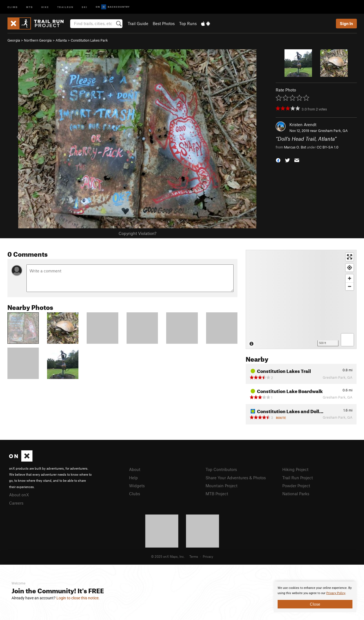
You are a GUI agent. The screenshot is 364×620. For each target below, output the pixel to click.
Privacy (208, 556)
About (135, 469)
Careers (16, 503)
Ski (85, 7)
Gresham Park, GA (333, 131)
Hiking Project (295, 469)
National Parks (296, 494)
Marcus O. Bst (295, 147)
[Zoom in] (350, 278)
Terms (194, 556)
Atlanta (61, 40)
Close (315, 604)
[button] (278, 160)
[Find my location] (350, 268)
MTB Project (217, 494)
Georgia (14, 40)
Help (133, 478)
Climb (13, 7)
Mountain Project (221, 486)
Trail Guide (138, 23)
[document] (315, 597)
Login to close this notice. (78, 598)
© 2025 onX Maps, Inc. (168, 556)
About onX (19, 495)
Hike (45, 7)
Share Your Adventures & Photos (236, 478)
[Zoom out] (350, 286)
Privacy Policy (336, 593)
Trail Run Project (298, 478)
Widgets (137, 486)
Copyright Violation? (137, 233)
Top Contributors (221, 469)
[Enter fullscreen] (350, 257)
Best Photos (164, 23)
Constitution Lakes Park (89, 40)
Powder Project (296, 486)
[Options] (347, 340)
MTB (30, 7)
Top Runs (188, 23)
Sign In (346, 23)
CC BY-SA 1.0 (328, 147)
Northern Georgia (38, 40)
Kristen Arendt (303, 124)
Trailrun (65, 7)
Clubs (135, 494)
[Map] (301, 299)
